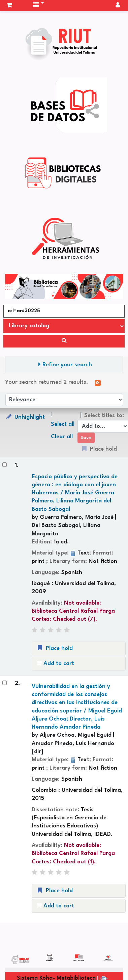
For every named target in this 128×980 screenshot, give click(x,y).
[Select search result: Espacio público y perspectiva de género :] (5, 465)
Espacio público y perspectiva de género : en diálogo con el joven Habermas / (75, 493)
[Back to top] (107, 959)
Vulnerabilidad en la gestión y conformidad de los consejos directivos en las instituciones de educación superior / (77, 707)
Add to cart (55, 663)
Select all (63, 424)
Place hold (54, 648)
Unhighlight (25, 417)
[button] (9, 5)
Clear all (62, 437)
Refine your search (67, 365)
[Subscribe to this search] (98, 383)
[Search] (64, 341)
